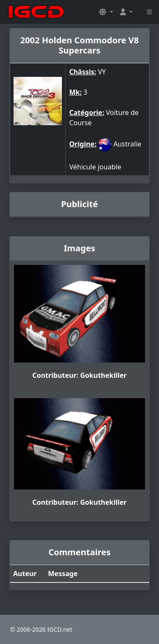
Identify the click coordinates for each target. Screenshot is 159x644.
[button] (106, 12)
